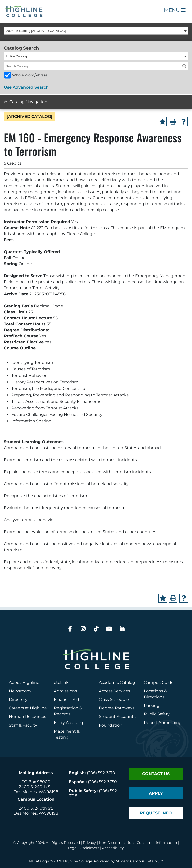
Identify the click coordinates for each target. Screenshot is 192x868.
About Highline (24, 683)
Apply (156, 793)
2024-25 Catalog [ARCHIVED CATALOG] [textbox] (36, 31)
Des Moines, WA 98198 (36, 792)
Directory (18, 700)
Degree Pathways (117, 708)
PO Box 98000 (36, 782)
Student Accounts (117, 717)
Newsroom (20, 691)
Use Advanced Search (26, 87)
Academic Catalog (117, 683)
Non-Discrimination (116, 843)
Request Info (156, 813)
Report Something (163, 723)
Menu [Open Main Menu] (175, 10)
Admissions (66, 691)
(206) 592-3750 (102, 782)
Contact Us (156, 774)
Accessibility (113, 848)
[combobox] (96, 31)
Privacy (89, 843)
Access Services (115, 691)
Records (62, 714)
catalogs (41, 861)
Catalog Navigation (28, 102)
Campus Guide (159, 683)
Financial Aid (67, 700)
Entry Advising (69, 723)
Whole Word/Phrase (30, 75)
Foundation (111, 725)
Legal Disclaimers (84, 848)
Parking (152, 706)
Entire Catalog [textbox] (17, 56)
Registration (66, 708)
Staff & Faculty (23, 725)
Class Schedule (114, 700)
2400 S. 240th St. (36, 787)
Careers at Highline (28, 708)
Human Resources (28, 717)
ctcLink (61, 683)
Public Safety (157, 714)
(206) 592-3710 (101, 773)
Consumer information (157, 843)
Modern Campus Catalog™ (139, 861)
